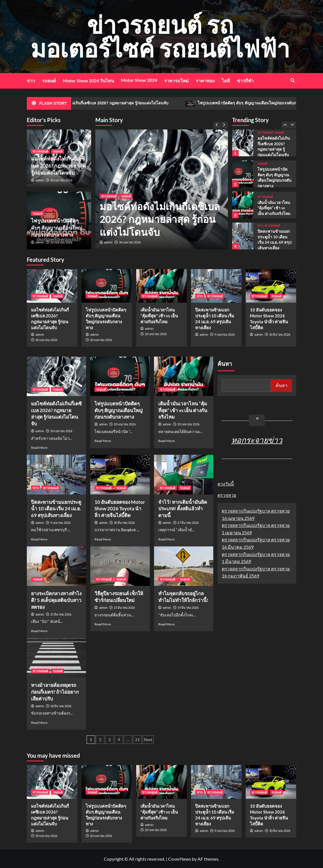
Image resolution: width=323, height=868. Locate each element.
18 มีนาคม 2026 (61, 706)
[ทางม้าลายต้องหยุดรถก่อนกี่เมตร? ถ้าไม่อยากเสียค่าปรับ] (56, 658)
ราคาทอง (205, 81)
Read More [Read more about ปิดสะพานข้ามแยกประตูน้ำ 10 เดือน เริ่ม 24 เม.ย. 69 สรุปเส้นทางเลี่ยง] (39, 539)
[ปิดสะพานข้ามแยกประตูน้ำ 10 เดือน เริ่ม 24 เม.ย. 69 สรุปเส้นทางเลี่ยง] (243, 236)
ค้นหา (225, 364)
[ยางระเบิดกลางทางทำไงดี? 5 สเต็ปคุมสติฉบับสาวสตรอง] (56, 566)
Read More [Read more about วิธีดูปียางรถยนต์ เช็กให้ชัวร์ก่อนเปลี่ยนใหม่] (103, 624)
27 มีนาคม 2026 (188, 523)
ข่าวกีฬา (245, 81)
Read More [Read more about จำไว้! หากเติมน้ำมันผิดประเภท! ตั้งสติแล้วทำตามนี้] (166, 539)
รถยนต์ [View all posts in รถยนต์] (126, 196)
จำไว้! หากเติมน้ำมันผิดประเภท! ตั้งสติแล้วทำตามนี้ (183, 509)
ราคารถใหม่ (176, 81)
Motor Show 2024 (139, 80)
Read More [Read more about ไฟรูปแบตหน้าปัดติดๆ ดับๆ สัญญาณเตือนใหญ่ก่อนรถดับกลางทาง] (103, 441)
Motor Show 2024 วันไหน (88, 81)
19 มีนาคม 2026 (188, 607)
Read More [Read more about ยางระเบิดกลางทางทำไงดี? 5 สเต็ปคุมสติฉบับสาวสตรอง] (39, 631)
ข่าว (31, 81)
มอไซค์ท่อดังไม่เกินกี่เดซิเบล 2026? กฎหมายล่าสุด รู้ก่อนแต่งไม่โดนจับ (131, 103)
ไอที (226, 81)
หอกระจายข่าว (257, 440)
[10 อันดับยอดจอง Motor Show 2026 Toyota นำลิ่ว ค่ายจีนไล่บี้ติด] (271, 286)
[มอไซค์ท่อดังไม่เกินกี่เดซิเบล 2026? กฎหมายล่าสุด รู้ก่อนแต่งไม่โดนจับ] (243, 143)
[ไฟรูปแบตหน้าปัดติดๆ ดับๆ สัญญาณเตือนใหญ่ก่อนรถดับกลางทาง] (243, 174)
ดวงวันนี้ (226, 484)
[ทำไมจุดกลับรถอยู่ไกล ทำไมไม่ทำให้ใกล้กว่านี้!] (184, 566)
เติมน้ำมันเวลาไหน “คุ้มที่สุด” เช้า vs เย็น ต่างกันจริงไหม (274, 208)
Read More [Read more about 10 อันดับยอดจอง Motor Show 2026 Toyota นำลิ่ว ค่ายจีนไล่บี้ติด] (103, 539)
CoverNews (180, 859)
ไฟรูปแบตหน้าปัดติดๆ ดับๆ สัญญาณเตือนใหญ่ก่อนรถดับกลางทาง (57, 228)
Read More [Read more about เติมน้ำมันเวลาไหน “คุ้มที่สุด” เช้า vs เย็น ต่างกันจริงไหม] (166, 441)
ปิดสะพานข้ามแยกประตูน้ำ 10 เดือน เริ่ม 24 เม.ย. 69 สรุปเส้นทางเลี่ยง (56, 509)
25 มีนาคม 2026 (61, 614)
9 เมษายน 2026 (225, 334)
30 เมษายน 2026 (130, 242)
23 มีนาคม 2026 (124, 607)
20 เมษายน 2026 (61, 242)
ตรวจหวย (227, 495)
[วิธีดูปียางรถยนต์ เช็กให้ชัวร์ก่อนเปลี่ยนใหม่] (120, 566)
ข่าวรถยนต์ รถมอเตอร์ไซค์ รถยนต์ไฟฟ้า (160, 36)
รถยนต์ (49, 81)
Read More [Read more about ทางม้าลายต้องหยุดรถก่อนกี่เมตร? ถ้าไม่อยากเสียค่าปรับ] (39, 723)
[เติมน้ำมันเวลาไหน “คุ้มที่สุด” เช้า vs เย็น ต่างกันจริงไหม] (243, 205)
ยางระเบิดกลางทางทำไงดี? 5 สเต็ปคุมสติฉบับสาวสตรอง (56, 600)
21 (137, 740)
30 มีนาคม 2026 (280, 334)
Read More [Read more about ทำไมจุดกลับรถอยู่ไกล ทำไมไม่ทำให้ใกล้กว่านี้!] (166, 624)
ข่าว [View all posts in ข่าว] (260, 226)
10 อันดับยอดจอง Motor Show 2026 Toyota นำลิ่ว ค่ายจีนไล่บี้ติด (120, 509)
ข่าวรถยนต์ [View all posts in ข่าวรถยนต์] (109, 196)
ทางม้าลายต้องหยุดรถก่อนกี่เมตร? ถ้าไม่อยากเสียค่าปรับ (55, 692)
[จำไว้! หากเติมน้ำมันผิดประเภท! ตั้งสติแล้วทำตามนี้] (184, 474)
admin (108, 242)
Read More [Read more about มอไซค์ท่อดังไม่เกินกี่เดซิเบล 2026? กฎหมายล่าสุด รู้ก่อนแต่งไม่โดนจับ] (39, 448)
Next (148, 740)
